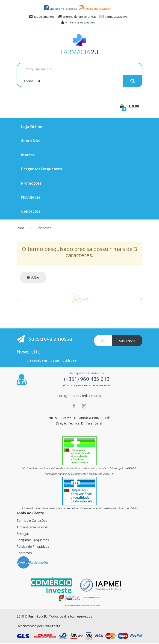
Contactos (31, 211)
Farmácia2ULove (113, 17)
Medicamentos (42, 17)
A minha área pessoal (78, 22)
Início (20, 228)
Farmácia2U (38, 616)
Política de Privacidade (33, 546)
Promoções (31, 183)
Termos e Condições (32, 520)
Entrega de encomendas (77, 17)
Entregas (23, 534)
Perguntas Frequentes (41, 169)
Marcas (28, 155)
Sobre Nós (30, 141)
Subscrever (127, 341)
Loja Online (32, 127)
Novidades (31, 197)
